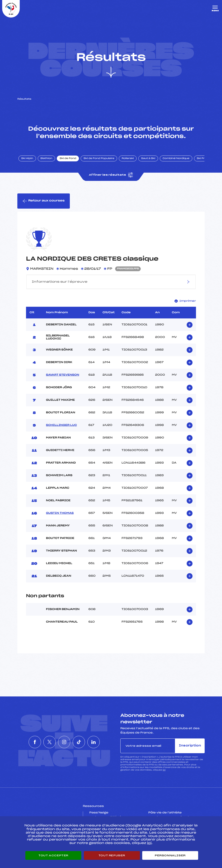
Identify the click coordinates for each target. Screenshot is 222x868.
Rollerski (128, 159)
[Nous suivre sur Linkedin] (104, 742)
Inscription (190, 746)
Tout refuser (112, 855)
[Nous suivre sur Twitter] (44, 742)
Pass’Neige (99, 813)
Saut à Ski (148, 159)
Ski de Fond (68, 159)
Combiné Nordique (176, 159)
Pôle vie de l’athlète (165, 813)
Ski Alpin (27, 159)
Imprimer (185, 301)
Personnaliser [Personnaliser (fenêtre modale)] (170, 855)
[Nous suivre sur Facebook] (25, 742)
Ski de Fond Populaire (99, 159)
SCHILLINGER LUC (61, 425)
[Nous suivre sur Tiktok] (84, 742)
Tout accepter (53, 855)
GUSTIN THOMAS (60, 513)
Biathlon (47, 159)
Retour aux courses (44, 201)
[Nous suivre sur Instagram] (64, 742)
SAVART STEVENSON (63, 375)
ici (164, 770)
